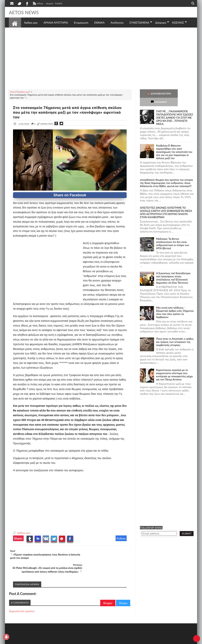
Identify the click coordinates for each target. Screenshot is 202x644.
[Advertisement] (101, 58)
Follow (121, 538)
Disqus (123, 592)
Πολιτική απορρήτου (83, 641)
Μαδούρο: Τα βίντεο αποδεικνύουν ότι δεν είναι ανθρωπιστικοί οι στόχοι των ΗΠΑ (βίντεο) (173, 235)
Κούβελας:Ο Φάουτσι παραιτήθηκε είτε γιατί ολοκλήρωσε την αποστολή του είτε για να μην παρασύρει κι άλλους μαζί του (174, 143)
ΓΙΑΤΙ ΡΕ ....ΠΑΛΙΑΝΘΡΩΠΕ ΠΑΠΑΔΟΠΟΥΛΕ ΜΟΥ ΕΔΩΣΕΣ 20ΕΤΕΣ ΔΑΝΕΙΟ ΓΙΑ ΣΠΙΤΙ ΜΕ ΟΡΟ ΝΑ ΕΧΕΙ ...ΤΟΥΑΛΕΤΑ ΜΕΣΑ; (175, 109)
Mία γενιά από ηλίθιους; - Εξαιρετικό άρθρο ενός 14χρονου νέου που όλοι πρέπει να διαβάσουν (175, 304)
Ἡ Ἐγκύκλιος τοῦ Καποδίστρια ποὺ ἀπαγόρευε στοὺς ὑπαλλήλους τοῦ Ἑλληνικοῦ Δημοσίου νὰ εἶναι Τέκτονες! (173, 269)
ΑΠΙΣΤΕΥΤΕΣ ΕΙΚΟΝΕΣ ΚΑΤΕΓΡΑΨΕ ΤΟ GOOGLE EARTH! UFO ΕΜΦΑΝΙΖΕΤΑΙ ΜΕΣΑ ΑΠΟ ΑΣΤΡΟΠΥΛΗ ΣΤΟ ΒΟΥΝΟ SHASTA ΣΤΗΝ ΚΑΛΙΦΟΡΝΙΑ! (166, 204)
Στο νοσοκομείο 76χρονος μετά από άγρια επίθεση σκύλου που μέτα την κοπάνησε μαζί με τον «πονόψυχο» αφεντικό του (68, 112)
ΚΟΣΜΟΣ (178, 23)
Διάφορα (161, 23)
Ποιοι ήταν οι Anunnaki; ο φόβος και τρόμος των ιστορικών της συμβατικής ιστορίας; (175, 333)
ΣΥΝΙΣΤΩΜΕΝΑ (139, 23)
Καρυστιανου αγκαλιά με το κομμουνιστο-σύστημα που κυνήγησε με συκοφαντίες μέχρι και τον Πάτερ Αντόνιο (174, 366)
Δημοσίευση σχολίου (22, 600)
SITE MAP (65, 641)
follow (38, 4)
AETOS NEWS (25, 12)
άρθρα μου (24, 533)
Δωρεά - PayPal (54, 3)
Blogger (108, 592)
